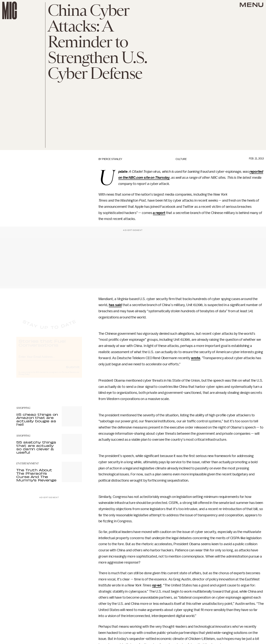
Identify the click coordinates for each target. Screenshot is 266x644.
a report (159, 213)
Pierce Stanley (112, 159)
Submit (73, 370)
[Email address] (49, 360)
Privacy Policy (24, 378)
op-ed (157, 585)
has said (115, 305)
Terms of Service (69, 376)
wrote (196, 358)
